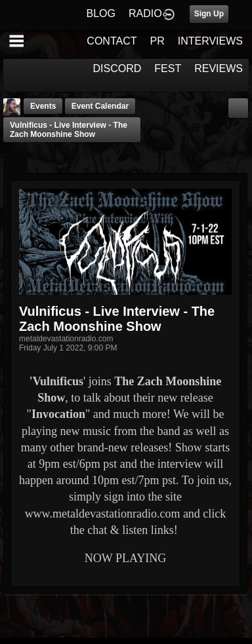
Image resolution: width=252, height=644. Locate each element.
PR (157, 41)
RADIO (145, 13)
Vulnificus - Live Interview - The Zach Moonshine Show (69, 130)
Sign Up (209, 14)
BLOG (101, 13)
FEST (168, 68)
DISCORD (117, 68)
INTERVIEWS (210, 41)
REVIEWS (219, 68)
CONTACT (112, 41)
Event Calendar (100, 106)
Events (43, 106)
